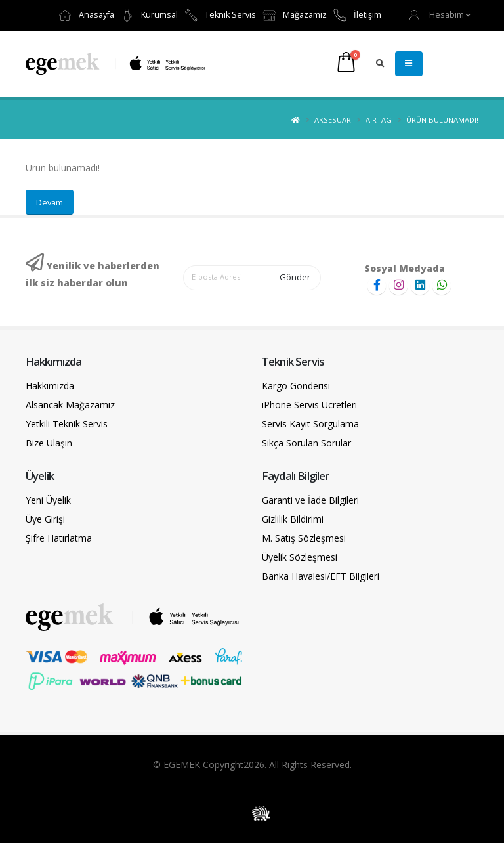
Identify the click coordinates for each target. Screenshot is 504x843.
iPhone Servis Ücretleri (309, 405)
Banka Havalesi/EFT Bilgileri (321, 576)
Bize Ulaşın (49, 443)
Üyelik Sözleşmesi (300, 557)
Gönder (295, 277)
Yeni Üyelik (48, 500)
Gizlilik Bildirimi (293, 519)
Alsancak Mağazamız (70, 405)
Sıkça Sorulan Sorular (306, 443)
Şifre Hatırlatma (59, 538)
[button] (440, 15)
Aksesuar (333, 120)
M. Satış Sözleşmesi (304, 538)
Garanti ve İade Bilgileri (310, 500)
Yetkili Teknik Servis (67, 424)
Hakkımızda (50, 386)
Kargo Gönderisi (296, 386)
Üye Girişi (45, 519)
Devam (50, 202)
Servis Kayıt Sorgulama (310, 424)
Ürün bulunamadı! (442, 120)
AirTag (379, 120)
